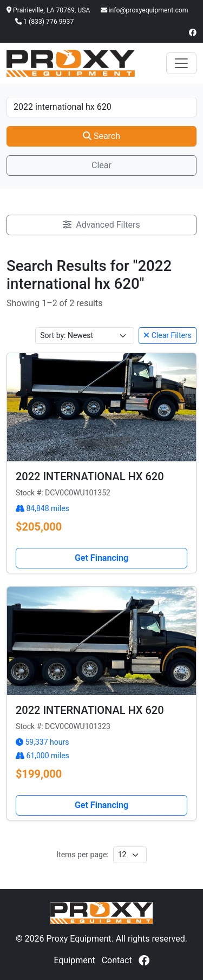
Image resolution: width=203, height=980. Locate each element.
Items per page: (82, 855)
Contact (117, 960)
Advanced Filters (101, 225)
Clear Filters (168, 335)
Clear (101, 165)
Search (101, 136)
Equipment (74, 960)
